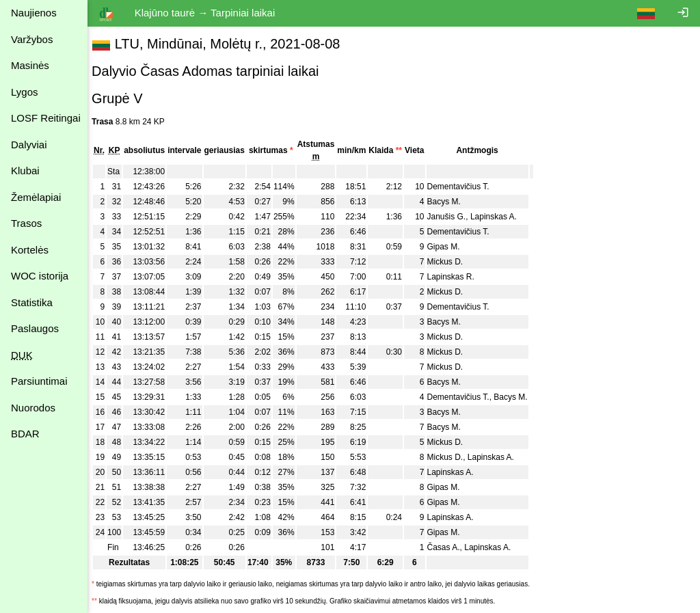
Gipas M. (450, 247)
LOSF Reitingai (46, 118)
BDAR (25, 434)
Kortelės (30, 250)
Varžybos (32, 39)
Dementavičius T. (465, 187)
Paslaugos (35, 328)
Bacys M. (450, 202)
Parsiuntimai (39, 381)
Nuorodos (33, 408)
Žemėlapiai (36, 197)
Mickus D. (452, 262)
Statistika (32, 302)
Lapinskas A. (500, 217)
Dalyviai (29, 145)
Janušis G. (453, 217)
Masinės (30, 65)
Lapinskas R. (457, 277)
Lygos (24, 92)
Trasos (26, 223)
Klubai (25, 171)
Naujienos (34, 13)
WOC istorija (40, 276)
